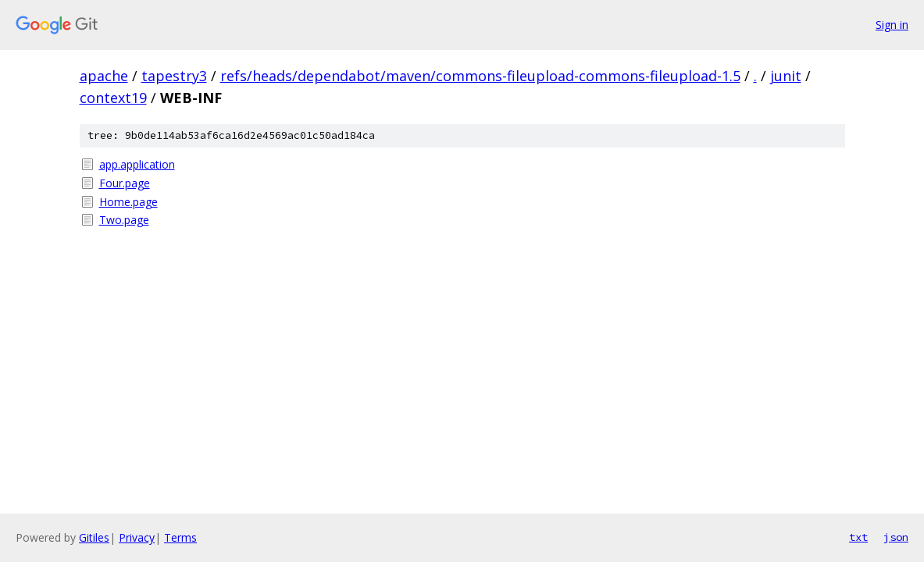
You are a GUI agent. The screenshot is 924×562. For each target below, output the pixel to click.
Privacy (137, 537)
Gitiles (94, 537)
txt (858, 537)
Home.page (128, 202)
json (896, 537)
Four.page (125, 183)
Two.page (124, 220)
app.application (137, 164)
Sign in (892, 25)
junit (786, 76)
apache (104, 76)
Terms (180, 537)
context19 (113, 98)
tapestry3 (174, 76)
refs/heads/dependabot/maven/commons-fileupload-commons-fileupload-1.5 (480, 76)
